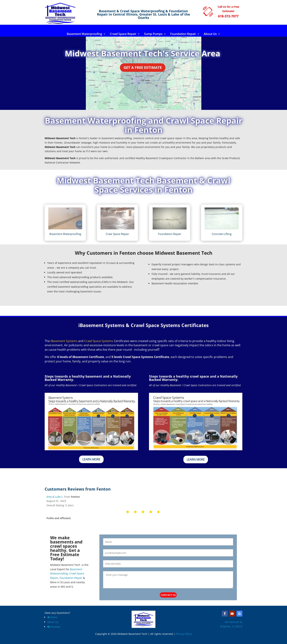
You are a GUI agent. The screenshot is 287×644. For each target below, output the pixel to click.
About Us (210, 34)
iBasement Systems (64, 341)
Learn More (91, 459)
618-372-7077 (228, 16)
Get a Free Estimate (143, 67)
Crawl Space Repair (123, 34)
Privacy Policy (184, 634)
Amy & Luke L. (55, 497)
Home (52, 617)
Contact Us (168, 595)
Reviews (54, 627)
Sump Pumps (153, 34)
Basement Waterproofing (84, 34)
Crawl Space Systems (99, 341)
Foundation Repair (183, 34)
